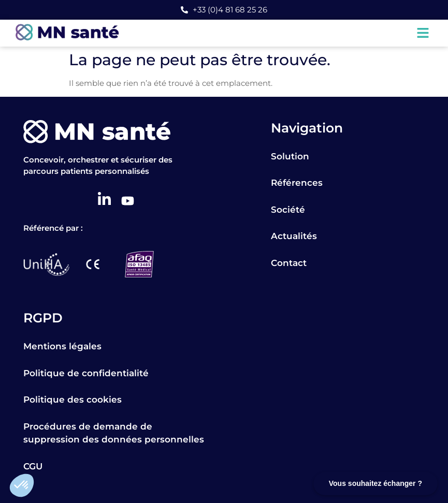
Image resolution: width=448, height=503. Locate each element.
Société (288, 210)
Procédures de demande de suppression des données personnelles (114, 433)
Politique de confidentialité (86, 373)
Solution (290, 156)
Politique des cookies (73, 400)
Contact (289, 263)
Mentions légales (62, 346)
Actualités (294, 236)
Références (297, 183)
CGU (33, 466)
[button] (22, 485)
